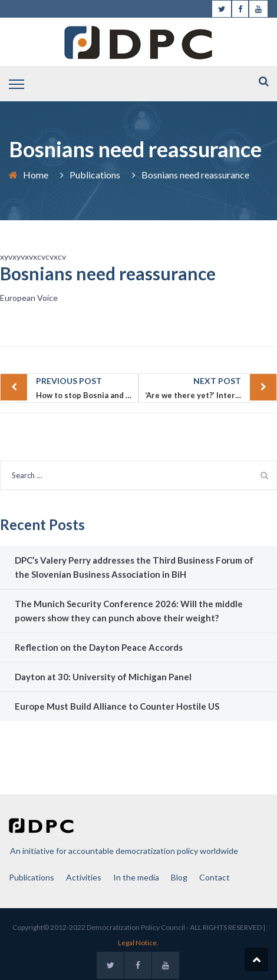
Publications (95, 175)
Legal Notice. (138, 943)
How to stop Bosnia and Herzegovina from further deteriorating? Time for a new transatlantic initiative (87, 387)
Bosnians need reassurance (108, 273)
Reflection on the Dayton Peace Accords (99, 647)
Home (36, 175)
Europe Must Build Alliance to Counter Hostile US (117, 706)
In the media (136, 877)
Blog (179, 877)
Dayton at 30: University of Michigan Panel (103, 677)
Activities (84, 877)
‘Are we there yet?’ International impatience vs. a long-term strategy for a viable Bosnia (211, 387)
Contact (215, 877)
